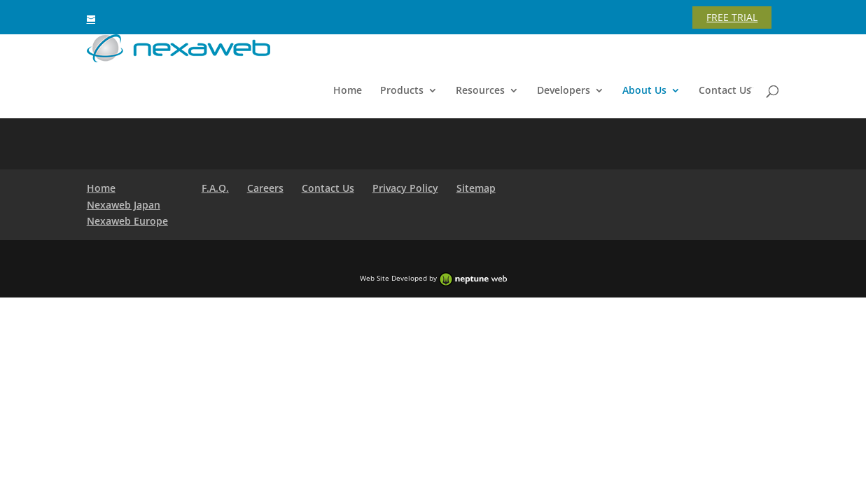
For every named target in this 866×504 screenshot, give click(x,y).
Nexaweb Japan (124, 205)
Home (348, 91)
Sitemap (476, 188)
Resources (480, 91)
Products (402, 91)
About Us (644, 91)
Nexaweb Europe (127, 221)
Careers (265, 188)
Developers (564, 91)
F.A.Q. (215, 188)
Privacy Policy (405, 188)
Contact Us (725, 91)
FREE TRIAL (732, 17)
